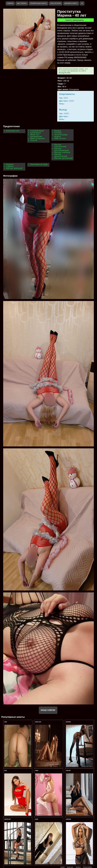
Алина (37, 819)
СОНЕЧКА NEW (7, 819)
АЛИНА (37, 770)
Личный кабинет (87, 867)
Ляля (6, 722)
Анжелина (68, 819)
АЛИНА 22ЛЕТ (38, 722)
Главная (10, 3)
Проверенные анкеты (38, 3)
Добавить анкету (71, 3)
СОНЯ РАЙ (68, 770)
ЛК (82, 3)
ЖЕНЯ (6, 770)
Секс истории (56, 3)
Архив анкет (70, 867)
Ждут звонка (22, 3)
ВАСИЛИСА (69, 722)
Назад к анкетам (48, 710)
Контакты (78, 867)
